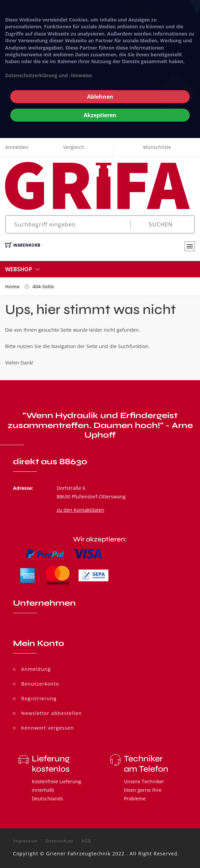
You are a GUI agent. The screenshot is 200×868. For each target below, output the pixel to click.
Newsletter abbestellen (52, 713)
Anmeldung (36, 669)
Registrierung (39, 698)
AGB (86, 841)
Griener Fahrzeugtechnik (78, 853)
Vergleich (74, 147)
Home (12, 286)
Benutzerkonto (40, 684)
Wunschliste (157, 147)
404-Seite (43, 286)
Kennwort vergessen (48, 728)
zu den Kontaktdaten (81, 510)
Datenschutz (60, 841)
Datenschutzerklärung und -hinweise (48, 75)
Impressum (25, 841)
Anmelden (17, 147)
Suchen (161, 224)
